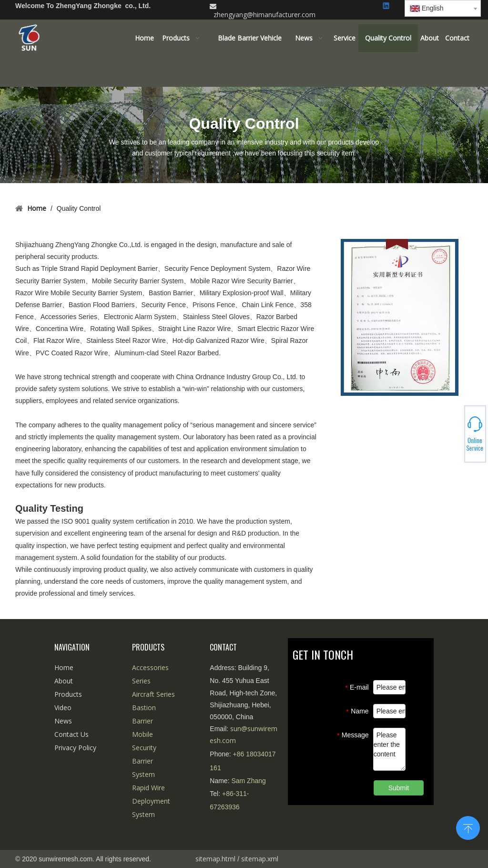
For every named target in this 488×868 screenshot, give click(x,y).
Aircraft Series (153, 694)
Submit (399, 788)
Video (63, 708)
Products (68, 694)
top (468, 827)
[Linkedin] (387, 6)
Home (64, 667)
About (64, 681)
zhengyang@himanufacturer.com (264, 15)
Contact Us (71, 734)
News (63, 721)
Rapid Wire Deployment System (151, 801)
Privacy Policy (75, 748)
